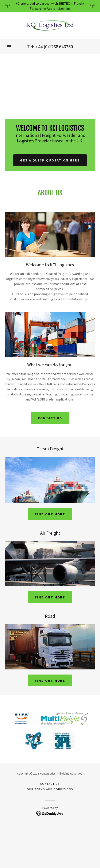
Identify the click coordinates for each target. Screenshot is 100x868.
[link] (50, 25)
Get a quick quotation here (50, 160)
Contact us (50, 418)
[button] (9, 47)
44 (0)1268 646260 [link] (56, 47)
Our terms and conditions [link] (50, 789)
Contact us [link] (50, 784)
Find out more (50, 514)
